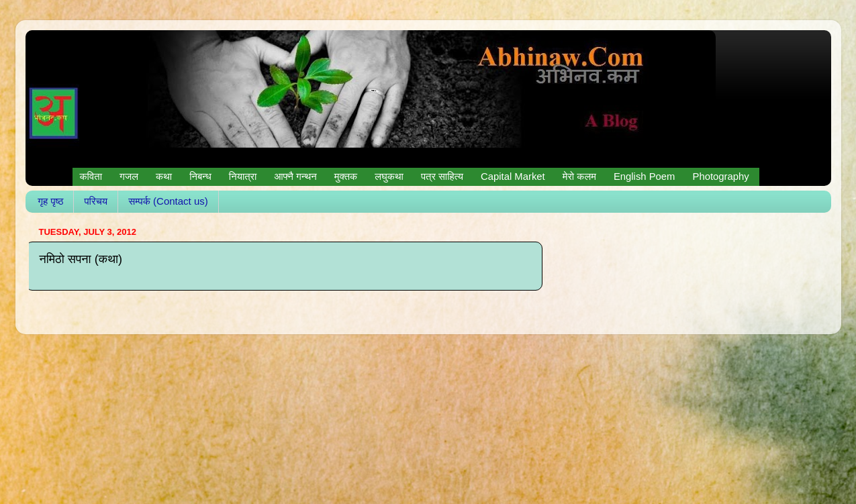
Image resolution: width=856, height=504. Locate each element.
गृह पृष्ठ (50, 201)
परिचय (96, 201)
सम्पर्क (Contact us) (168, 201)
